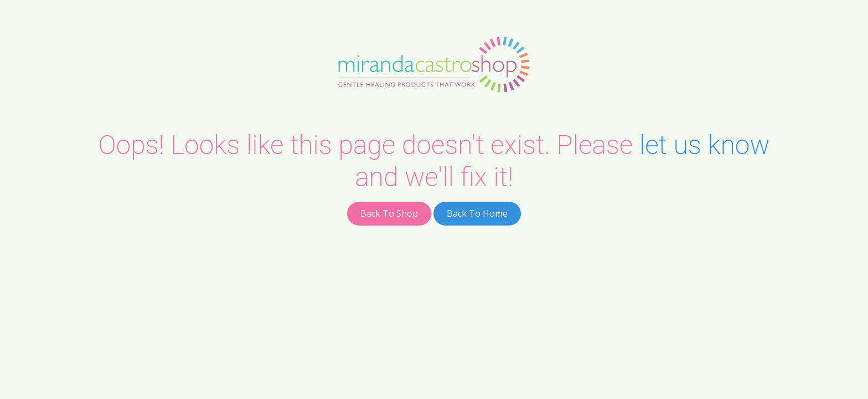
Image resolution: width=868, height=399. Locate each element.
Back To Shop (389, 213)
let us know (705, 145)
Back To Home (477, 213)
